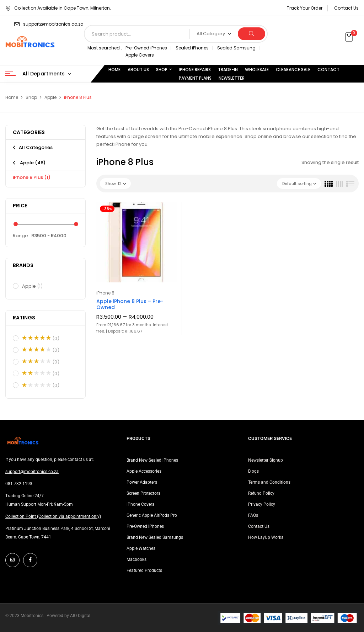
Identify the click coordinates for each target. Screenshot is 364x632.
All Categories (36, 147)
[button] (350, 37)
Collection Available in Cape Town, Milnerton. (58, 8)
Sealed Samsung (236, 48)
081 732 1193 (19, 484)
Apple (50, 97)
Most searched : (105, 48)
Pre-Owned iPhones (146, 48)
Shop (31, 97)
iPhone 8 (105, 293)
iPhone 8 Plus (32, 177)
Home (12, 97)
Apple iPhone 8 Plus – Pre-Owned (130, 304)
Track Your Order (305, 8)
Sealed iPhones (192, 48)
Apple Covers (140, 55)
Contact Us (346, 8)
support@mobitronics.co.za (53, 24)
